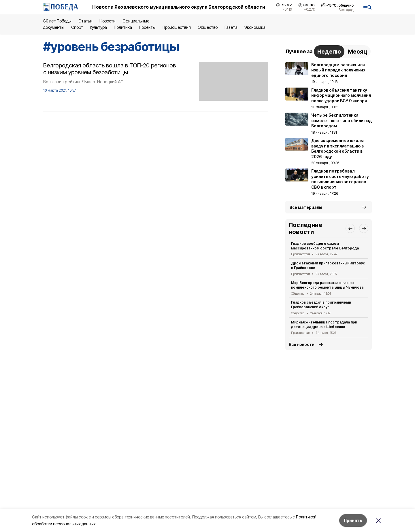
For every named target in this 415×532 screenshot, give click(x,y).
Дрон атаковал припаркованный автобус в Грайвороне (328, 265)
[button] (350, 228)
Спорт (77, 27)
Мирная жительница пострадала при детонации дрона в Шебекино (324, 324)
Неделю (329, 52)
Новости (107, 21)
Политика (123, 27)
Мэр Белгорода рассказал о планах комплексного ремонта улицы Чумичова (327, 285)
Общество (207, 27)
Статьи (85, 21)
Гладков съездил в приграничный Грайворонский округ (321, 305)
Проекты (147, 27)
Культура (98, 27)
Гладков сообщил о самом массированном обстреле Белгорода (325, 246)
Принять (353, 520)
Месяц (358, 52)
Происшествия (177, 27)
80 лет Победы (57, 21)
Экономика (255, 27)
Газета (231, 27)
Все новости (302, 344)
